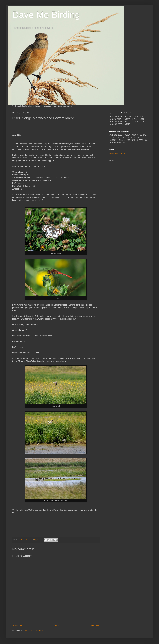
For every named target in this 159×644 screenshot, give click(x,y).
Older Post (94, 626)
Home (56, 626)
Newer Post (18, 626)
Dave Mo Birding (46, 15)
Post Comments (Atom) (33, 630)
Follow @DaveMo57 (117, 153)
